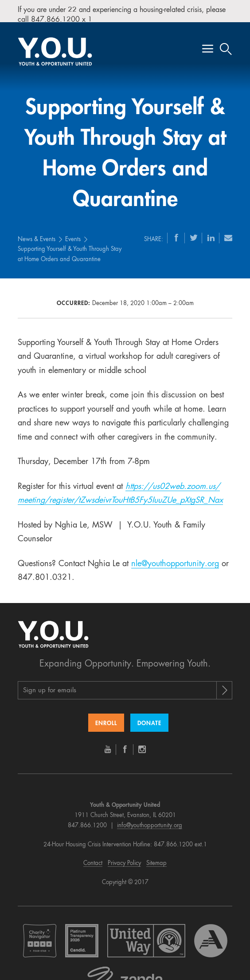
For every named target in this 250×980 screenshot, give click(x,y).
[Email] (228, 230)
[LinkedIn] (211, 230)
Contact (93, 856)
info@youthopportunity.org (150, 818)
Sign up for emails (50, 684)
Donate (149, 716)
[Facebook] (176, 230)
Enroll (106, 716)
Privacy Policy (124, 856)
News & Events (37, 232)
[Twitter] (194, 230)
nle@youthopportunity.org (175, 556)
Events (73, 232)
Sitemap (156, 856)
